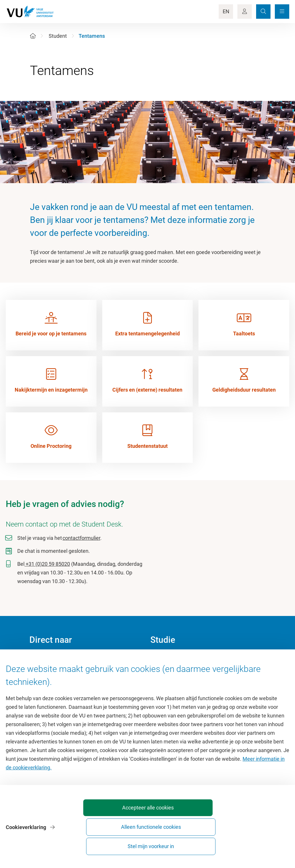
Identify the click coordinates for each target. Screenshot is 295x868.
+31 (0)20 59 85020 (47, 564)
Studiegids (162, 672)
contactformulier (81, 538)
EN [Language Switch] (226, 11)
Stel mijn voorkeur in (257, 844)
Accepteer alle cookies (128, 844)
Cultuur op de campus (54, 672)
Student (58, 36)
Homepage (42, 659)
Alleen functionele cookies (193, 844)
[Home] (33, 36)
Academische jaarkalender (180, 659)
